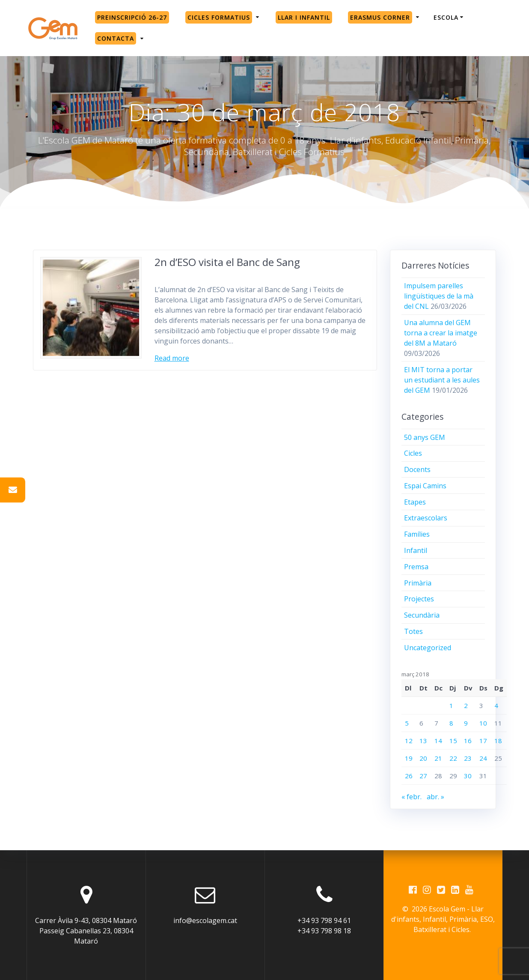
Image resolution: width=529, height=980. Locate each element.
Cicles (413, 453)
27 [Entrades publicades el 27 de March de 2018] (423, 776)
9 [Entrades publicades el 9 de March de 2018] (466, 723)
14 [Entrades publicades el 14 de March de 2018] (438, 741)
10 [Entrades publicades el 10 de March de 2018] (483, 723)
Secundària (422, 615)
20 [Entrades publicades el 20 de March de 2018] (423, 758)
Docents (417, 469)
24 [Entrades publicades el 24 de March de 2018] (483, 758)
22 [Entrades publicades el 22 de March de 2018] (453, 758)
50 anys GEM (425, 437)
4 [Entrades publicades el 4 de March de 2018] (496, 705)
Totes (413, 631)
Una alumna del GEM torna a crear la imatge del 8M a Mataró (441, 333)
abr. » (435, 797)
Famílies (417, 534)
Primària (418, 583)
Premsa (416, 567)
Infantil (416, 550)
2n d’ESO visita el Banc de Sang (227, 262)
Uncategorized (428, 648)
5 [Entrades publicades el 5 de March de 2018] (407, 723)
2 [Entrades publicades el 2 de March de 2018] (466, 705)
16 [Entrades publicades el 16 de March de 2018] (468, 741)
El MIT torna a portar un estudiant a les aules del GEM (442, 380)
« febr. (412, 797)
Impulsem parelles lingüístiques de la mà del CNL (439, 296)
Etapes (415, 502)
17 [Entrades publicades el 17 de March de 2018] (483, 741)
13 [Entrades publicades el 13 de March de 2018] (423, 741)
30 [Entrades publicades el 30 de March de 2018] (468, 776)
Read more (172, 358)
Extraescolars (426, 518)
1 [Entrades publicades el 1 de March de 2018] (451, 705)
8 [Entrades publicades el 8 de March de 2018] (451, 723)
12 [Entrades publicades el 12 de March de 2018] (409, 741)
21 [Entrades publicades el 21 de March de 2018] (438, 758)
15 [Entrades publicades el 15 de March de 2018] (453, 741)
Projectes (419, 599)
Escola (446, 17)
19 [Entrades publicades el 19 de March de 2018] (409, 758)
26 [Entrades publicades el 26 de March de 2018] (409, 776)
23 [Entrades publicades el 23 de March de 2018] (468, 758)
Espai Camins (425, 486)
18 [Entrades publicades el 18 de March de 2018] (498, 741)
